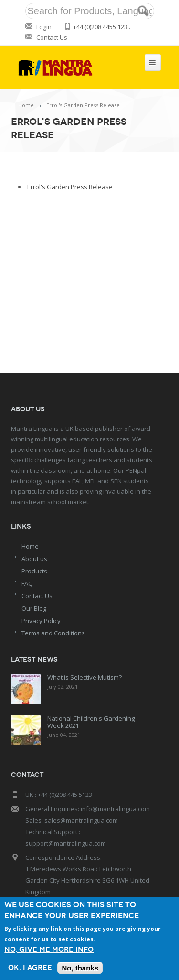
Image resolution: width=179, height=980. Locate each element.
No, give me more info (49, 950)
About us (34, 559)
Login (44, 27)
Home (26, 105)
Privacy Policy (41, 621)
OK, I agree (30, 968)
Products (34, 571)
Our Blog (34, 608)
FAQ (27, 583)
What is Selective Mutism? (84, 677)
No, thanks (80, 968)
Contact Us (52, 37)
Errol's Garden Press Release (70, 187)
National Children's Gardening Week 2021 (91, 722)
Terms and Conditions (53, 633)
